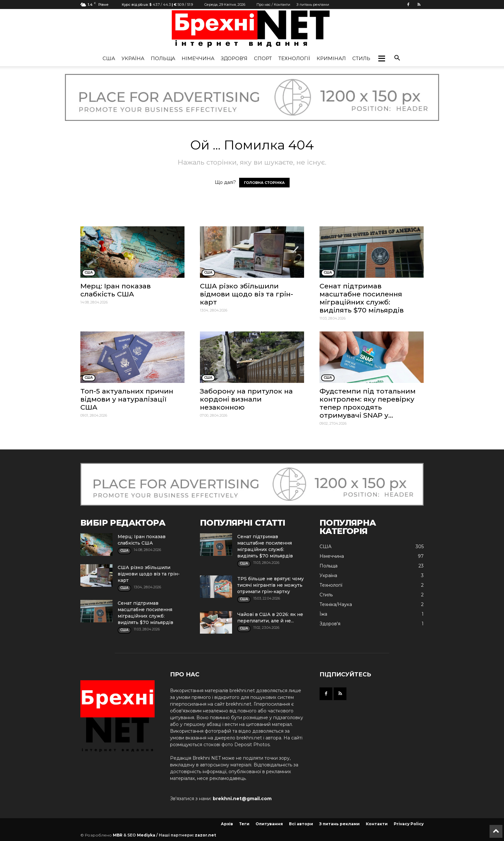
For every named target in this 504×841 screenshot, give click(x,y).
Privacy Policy (409, 824)
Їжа (323, 614)
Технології (294, 58)
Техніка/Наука (336, 604)
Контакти (377, 824)
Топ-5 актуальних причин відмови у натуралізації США (127, 399)
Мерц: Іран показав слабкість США (116, 290)
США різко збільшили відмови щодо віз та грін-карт (247, 294)
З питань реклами (313, 5)
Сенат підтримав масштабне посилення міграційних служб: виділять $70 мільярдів (362, 298)
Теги (244, 824)
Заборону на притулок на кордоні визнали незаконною (246, 399)
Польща (163, 58)
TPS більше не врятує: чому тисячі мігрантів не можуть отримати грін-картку (270, 585)
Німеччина (198, 58)
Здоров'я (234, 58)
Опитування (269, 824)
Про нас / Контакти (273, 5)
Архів (227, 824)
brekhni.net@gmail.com (242, 799)
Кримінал (331, 58)
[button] (382, 59)
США (109, 58)
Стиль (361, 58)
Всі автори (301, 824)
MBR (118, 835)
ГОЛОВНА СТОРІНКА (264, 183)
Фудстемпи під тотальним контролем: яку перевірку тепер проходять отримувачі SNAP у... (368, 403)
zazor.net (205, 835)
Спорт (263, 58)
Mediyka (146, 835)
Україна (133, 58)
